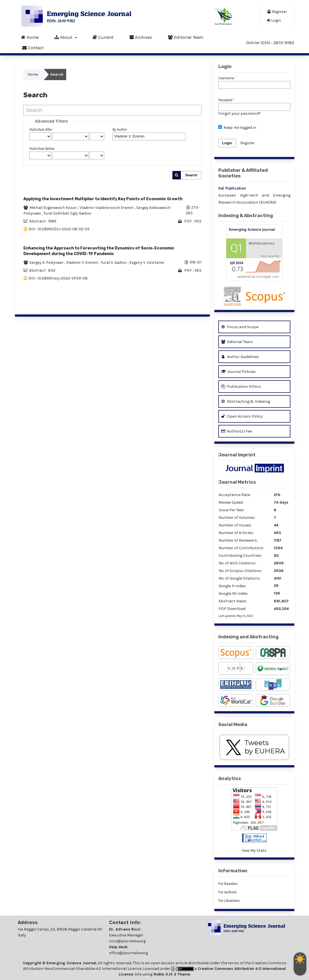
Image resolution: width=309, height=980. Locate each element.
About (64, 37)
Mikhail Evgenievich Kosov (54, 208)
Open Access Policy (242, 416)
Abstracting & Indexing (246, 401)
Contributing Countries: (240, 556)
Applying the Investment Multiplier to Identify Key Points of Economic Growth (103, 199)
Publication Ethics (241, 387)
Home (30, 37)
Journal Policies (238, 372)
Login (274, 20)
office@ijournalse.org (128, 953)
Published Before (42, 149)
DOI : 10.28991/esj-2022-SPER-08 (58, 278)
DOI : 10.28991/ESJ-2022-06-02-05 (59, 229)
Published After (41, 129)
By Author (120, 129)
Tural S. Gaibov (114, 263)
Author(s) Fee (236, 431)
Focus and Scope (240, 327)
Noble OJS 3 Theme (171, 974)
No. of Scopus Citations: (240, 571)
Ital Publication (232, 188)
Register (277, 12)
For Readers (228, 884)
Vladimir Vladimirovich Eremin (107, 208)
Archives (141, 37)
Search (191, 175)
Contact (33, 48)
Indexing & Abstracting (246, 216)
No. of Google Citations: (240, 578)
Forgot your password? (240, 113)
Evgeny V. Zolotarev (147, 263)
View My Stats (254, 851)
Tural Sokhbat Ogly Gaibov (67, 213)
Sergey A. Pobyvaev (47, 263)
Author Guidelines (240, 357)
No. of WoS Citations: (237, 563)
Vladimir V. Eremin (83, 263)
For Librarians (229, 901)
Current (103, 37)
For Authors (228, 892)
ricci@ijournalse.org (127, 941)
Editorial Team (186, 37)
